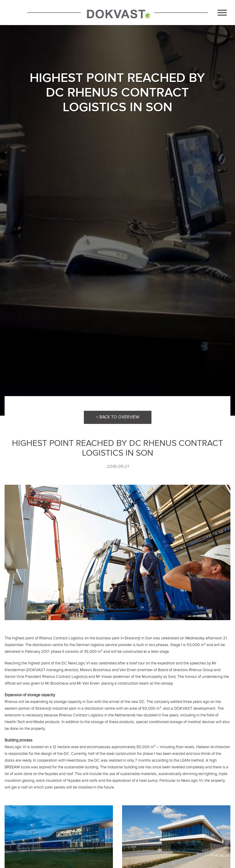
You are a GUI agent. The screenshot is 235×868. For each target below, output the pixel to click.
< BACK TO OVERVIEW (118, 417)
